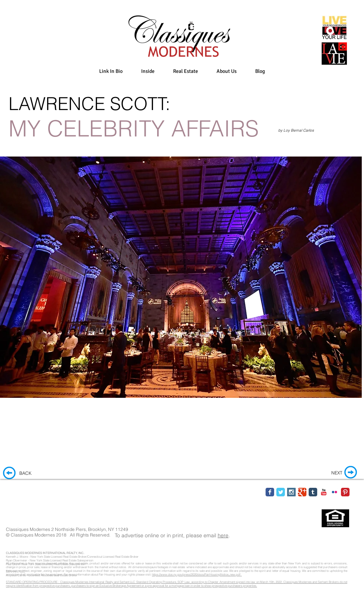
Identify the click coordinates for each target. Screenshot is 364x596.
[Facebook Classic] (270, 492)
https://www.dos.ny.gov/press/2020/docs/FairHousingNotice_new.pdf (197, 574)
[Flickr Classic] (334, 492)
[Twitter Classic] (281, 492)
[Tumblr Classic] (313, 492)
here (223, 535)
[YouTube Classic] (324, 492)
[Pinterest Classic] (345, 492)
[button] (148, 71)
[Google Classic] (302, 492)
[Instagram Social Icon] (291, 492)
